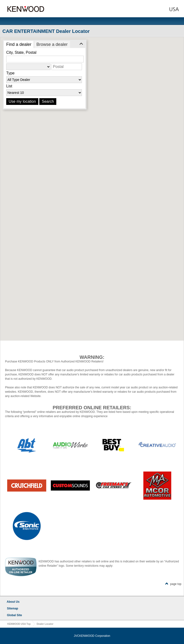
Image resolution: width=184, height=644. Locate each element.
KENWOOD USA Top (19, 624)
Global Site (14, 615)
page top (173, 584)
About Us (13, 602)
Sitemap (13, 608)
